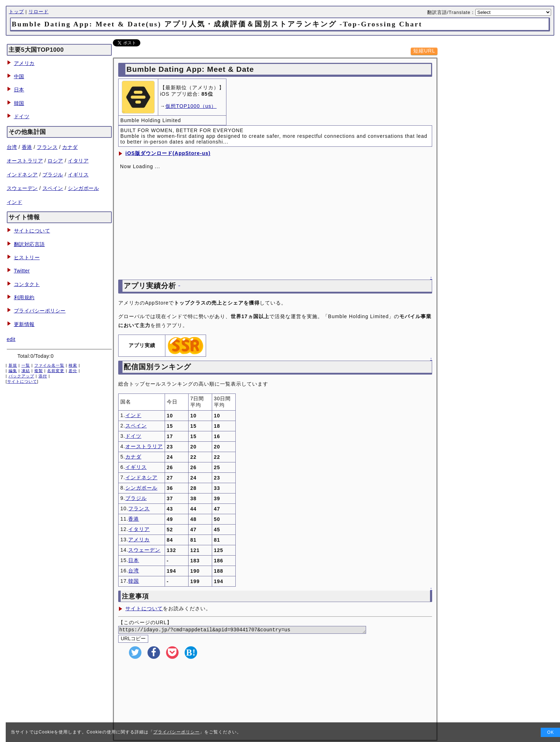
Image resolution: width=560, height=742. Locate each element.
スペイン (53, 188)
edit (11, 339)
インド (15, 202)
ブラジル (53, 175)
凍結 (26, 371)
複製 (39, 371)
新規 (13, 365)
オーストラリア (25, 161)
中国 (19, 76)
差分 (73, 371)
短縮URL (424, 51)
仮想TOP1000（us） (191, 106)
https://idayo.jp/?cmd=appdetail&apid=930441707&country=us (251, 630)
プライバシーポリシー (40, 311)
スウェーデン (22, 188)
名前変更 (56, 371)
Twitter (22, 271)
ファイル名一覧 (49, 365)
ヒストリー (27, 257)
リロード (39, 12)
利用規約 (24, 297)
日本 (19, 90)
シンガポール (83, 188)
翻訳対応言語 (29, 244)
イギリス (78, 175)
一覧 (26, 365)
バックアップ (21, 376)
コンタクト (27, 284)
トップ (16, 12)
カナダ (70, 147)
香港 (27, 147)
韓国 (19, 103)
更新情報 (24, 324)
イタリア (78, 161)
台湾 (12, 147)
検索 (73, 365)
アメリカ (24, 63)
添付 (43, 376)
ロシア (55, 161)
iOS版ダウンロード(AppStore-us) (168, 153)
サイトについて (32, 231)
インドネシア (22, 175)
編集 (13, 371)
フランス (47, 147)
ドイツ (22, 116)
